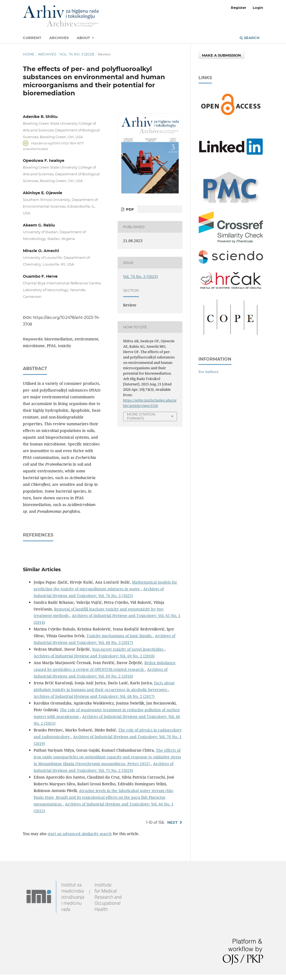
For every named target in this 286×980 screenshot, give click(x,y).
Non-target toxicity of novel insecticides (128, 649)
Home (29, 54)
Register (239, 8)
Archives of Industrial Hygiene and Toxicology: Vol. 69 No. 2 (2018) (94, 656)
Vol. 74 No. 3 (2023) (77, 54)
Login (258, 8)
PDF (129, 209)
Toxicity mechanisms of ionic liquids (120, 636)
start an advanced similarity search (80, 834)
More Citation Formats (141, 416)
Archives (59, 38)
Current (32, 38)
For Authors (208, 372)
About (84, 38)
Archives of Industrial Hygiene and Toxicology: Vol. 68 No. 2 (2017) (94, 696)
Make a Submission (222, 55)
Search (250, 38)
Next (172, 822)
